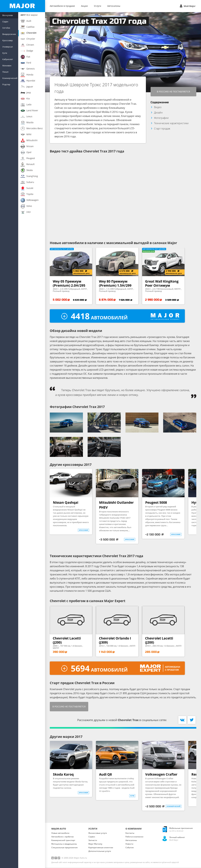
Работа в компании (134, 837)
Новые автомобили (60, 834)
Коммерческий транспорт (63, 841)
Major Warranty (95, 844)
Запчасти (93, 841)
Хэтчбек (6, 28)
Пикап (5, 72)
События (130, 848)
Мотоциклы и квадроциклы (64, 844)
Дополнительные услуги (100, 852)
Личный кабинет (177, 838)
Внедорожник (9, 34)
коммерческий (174, 807)
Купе (5, 53)
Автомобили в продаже (62, 6)
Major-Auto (59, 829)
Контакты (130, 834)
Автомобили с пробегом (62, 837)
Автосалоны (114, 6)
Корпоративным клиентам (101, 848)
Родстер (6, 84)
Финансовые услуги (98, 834)
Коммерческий (10, 78)
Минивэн (7, 66)
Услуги (98, 6)
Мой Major (187, 6)
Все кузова (8, 15)
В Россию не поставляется (173, 92)
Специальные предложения (64, 848)
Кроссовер (8, 40)
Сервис (92, 837)
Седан (5, 22)
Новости (129, 844)
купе (132, 796)
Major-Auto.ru (80, 858)
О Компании (134, 829)
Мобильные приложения (181, 829)
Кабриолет (8, 59)
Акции (84, 6)
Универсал (8, 47)
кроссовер (83, 531)
